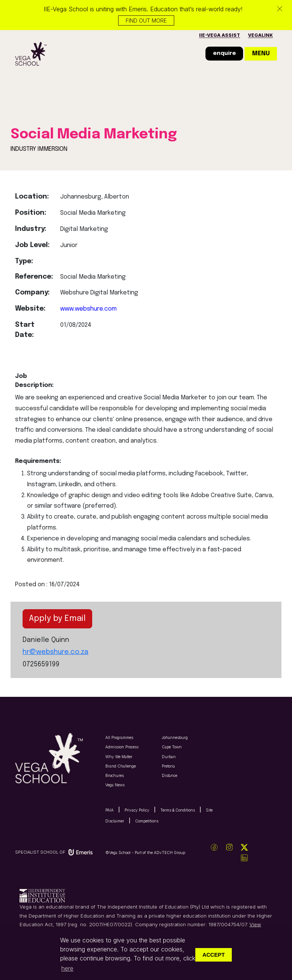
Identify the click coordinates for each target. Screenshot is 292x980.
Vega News (115, 785)
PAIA (109, 810)
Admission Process (122, 747)
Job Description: (34, 381)
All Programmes (119, 737)
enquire (224, 53)
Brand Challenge (121, 766)
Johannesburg (175, 737)
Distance (170, 775)
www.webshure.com (88, 309)
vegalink (260, 35)
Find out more (146, 20)
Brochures (115, 775)
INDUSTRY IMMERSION (39, 149)
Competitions (147, 821)
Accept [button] (214, 955)
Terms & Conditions (178, 810)
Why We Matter (119, 757)
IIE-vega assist (220, 35)
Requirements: (35, 461)
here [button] (67, 968)
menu (261, 54)
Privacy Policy (137, 810)
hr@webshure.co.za (56, 652)
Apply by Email (57, 619)
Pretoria (168, 766)
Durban (169, 757)
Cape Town (172, 747)
